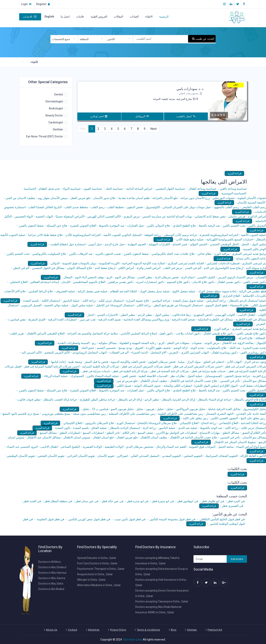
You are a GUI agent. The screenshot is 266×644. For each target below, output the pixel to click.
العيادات (134, 17)
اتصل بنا (65, 17)
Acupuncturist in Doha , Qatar (95, 574)
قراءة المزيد (234, 173)
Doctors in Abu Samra (52, 578)
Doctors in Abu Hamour (53, 573)
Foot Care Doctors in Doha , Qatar (97, 563)
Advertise (94, 630)
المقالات (118, 17)
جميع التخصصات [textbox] (61, 39)
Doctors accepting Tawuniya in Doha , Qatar (162, 601)
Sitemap (192, 630)
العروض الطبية (99, 17)
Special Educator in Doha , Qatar (97, 558)
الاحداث (30, 17)
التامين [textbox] (111, 39)
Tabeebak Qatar (132, 640)
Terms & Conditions (149, 630)
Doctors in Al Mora (50, 562)
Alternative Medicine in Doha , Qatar (99, 585)
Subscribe (237, 559)
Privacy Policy (118, 630)
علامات (80, 17)
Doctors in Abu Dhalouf (52, 567)
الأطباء (34, 62)
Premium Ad (215, 630)
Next (153, 129)
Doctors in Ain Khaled (51, 589)
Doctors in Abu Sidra (51, 584)
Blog (174, 630)
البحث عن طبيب (203, 39)
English (49, 17)
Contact (73, 630)
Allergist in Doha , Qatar (91, 580)
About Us (52, 630)
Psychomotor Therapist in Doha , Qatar (101, 569)
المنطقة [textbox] (84, 39)
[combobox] (64, 39)
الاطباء (149, 17)
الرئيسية (164, 17)
